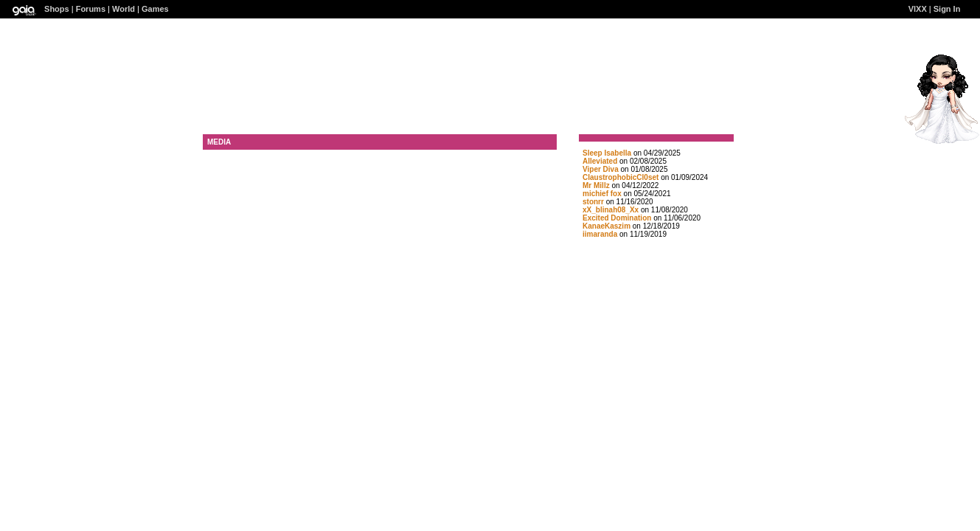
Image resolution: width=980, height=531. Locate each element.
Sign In (947, 9)
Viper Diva (601, 169)
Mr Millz (596, 185)
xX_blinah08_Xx (611, 210)
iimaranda (600, 234)
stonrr (593, 202)
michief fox (602, 194)
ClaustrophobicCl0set (621, 177)
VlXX (918, 9)
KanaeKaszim (607, 226)
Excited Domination (617, 218)
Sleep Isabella (607, 153)
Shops (57, 9)
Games (155, 9)
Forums (91, 9)
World (124, 9)
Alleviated (600, 161)
